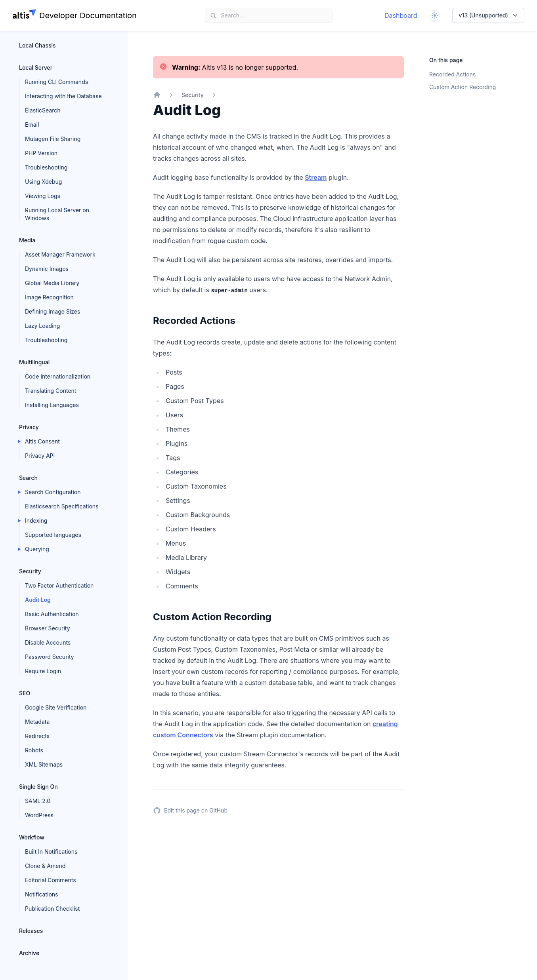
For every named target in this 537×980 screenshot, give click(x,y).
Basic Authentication (52, 614)
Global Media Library (52, 283)
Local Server (36, 68)
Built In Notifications (51, 852)
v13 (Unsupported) (489, 15)
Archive (29, 953)
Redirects (37, 736)
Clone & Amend (45, 866)
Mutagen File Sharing (53, 139)
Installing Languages (52, 405)
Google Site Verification (56, 707)
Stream (316, 177)
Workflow (32, 837)
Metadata (37, 722)
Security (30, 571)
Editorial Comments (51, 880)
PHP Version (41, 153)
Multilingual (34, 362)
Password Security (50, 657)
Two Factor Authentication (59, 585)
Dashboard (401, 15)
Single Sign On (38, 787)
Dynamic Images (47, 269)
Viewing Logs (43, 196)
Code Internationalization (58, 376)
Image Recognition (49, 297)
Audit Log (38, 600)
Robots (34, 750)
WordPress (39, 815)
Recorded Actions (452, 74)
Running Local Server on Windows (57, 214)
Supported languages (53, 535)
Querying (37, 549)
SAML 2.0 (38, 801)
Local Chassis (37, 45)
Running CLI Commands (56, 82)
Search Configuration (53, 492)
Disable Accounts (48, 642)
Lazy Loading (42, 326)
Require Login (43, 671)
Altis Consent (42, 441)
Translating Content (51, 391)
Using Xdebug (43, 182)
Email (32, 125)
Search (28, 478)
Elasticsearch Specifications (62, 506)
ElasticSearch (43, 110)
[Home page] (75, 15)
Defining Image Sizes (53, 311)
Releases (31, 931)
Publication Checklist (52, 909)
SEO (25, 693)
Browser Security (48, 628)
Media (27, 240)
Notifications (42, 894)
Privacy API (40, 456)
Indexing (36, 520)
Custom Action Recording (462, 87)
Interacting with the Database (63, 96)
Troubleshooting (46, 167)
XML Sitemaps (44, 764)
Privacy (29, 427)
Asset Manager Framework (60, 254)
